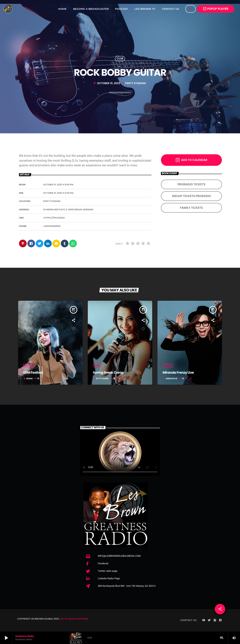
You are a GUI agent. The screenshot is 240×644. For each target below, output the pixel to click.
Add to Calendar (191, 160)
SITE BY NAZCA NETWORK (74, 619)
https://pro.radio (54, 218)
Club (120, 59)
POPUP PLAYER (216, 9)
